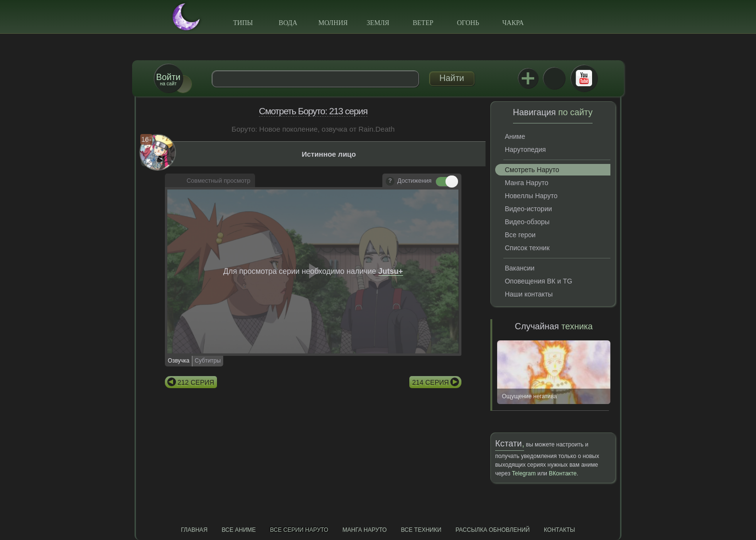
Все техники (421, 530)
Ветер (423, 23)
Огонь (468, 23)
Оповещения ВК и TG (539, 281)
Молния (333, 23)
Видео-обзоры (527, 222)
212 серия (196, 382)
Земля (378, 23)
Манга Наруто (526, 183)
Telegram (524, 473)
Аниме (515, 136)
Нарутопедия (525, 149)
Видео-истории (528, 209)
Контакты (560, 530)
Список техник (527, 248)
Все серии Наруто (299, 530)
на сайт (168, 79)
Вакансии (520, 268)
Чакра (513, 23)
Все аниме (239, 530)
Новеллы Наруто (531, 196)
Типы (243, 23)
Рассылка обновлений (493, 530)
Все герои (520, 235)
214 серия (431, 382)
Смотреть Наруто (532, 170)
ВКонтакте (554, 78)
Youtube (584, 78)
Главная (194, 530)
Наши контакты (529, 294)
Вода (288, 23)
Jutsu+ (528, 78)
